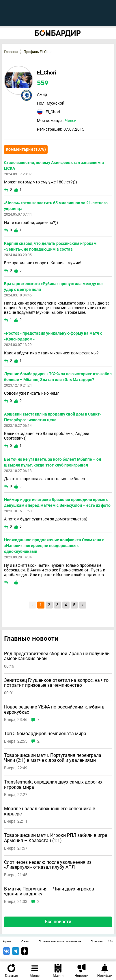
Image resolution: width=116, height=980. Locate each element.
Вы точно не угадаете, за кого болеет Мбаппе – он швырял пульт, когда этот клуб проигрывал (53, 462)
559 (43, 83)
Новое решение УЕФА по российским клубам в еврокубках (54, 710)
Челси (71, 121)
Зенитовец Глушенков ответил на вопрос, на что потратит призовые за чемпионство (56, 683)
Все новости (58, 922)
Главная (11, 52)
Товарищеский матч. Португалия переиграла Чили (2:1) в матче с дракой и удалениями (53, 758)
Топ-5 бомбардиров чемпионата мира (45, 734)
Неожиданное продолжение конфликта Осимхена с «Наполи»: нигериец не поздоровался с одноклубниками (54, 546)
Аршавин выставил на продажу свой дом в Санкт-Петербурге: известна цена (53, 417)
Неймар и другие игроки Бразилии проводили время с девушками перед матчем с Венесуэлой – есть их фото (57, 502)
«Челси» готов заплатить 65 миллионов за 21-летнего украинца (56, 206)
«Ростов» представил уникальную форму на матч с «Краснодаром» (53, 336)
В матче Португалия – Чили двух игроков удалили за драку (49, 891)
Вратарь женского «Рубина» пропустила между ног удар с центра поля (54, 287)
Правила (97, 941)
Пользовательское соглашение (60, 941)
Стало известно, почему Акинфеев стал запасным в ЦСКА (54, 165)
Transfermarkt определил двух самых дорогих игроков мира (53, 785)
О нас (25, 941)
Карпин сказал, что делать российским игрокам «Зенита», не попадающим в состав (50, 246)
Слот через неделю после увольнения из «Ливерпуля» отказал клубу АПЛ (48, 865)
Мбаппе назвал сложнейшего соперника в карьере (50, 811)
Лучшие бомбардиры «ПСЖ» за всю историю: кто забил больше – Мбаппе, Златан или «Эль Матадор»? (58, 377)
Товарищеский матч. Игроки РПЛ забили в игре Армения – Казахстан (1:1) (56, 838)
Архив (7, 941)
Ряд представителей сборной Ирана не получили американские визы (57, 656)
